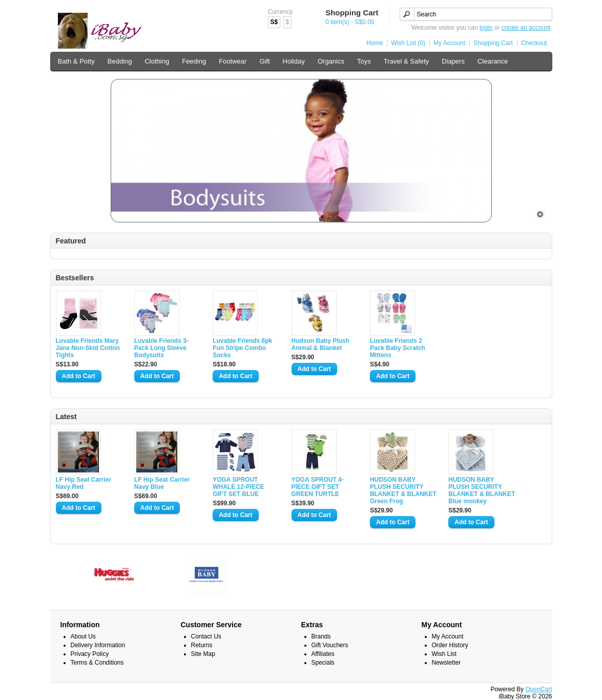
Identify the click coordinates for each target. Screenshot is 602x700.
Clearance (493, 61)
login (486, 28)
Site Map (203, 654)
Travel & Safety (406, 61)
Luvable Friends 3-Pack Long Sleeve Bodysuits (161, 348)
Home (375, 43)
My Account (449, 43)
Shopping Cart (493, 43)
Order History (450, 645)
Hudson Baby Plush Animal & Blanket (320, 344)
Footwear (233, 61)
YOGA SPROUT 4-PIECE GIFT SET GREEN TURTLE (318, 487)
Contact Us (206, 636)
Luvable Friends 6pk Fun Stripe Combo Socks (242, 348)
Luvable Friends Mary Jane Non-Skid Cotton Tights (88, 348)
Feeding (194, 61)
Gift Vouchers (330, 645)
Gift (264, 61)
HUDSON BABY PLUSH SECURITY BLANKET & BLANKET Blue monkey (482, 490)
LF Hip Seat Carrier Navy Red (84, 483)
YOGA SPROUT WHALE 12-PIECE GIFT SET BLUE (238, 487)
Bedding (120, 61)
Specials (323, 663)
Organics (331, 61)
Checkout (534, 43)
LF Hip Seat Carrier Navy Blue (162, 483)
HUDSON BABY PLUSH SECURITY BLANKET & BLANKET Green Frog (403, 490)
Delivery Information (98, 645)
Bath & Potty (76, 61)
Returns (202, 645)
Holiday (294, 61)
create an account (526, 28)
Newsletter (447, 663)
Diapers (453, 61)
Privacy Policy (90, 654)
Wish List (444, 654)
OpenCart (538, 689)
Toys (364, 61)
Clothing (157, 61)
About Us (83, 636)
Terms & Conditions (97, 663)
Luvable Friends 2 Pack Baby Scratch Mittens (398, 348)
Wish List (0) (408, 43)
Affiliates (323, 654)
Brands (321, 636)
